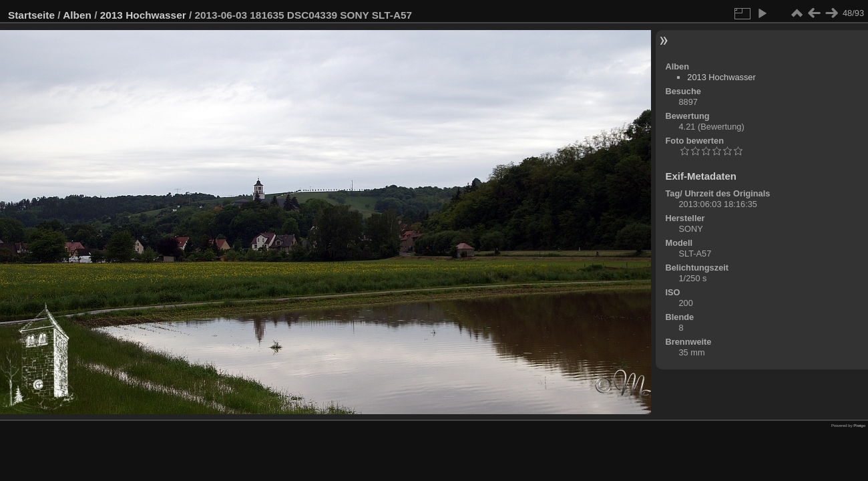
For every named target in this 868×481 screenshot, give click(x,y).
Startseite (31, 15)
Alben (77, 15)
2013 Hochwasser (143, 15)
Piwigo (859, 426)
